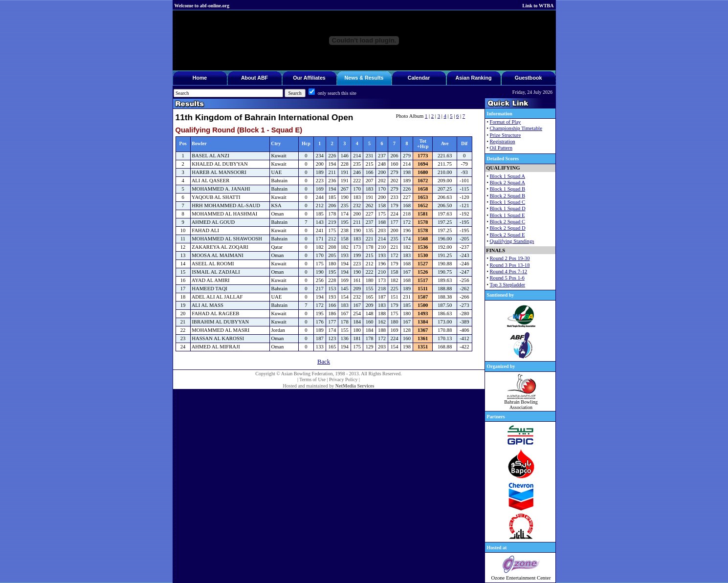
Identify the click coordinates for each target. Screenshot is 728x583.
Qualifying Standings (512, 241)
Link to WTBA (538, 6)
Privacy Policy (343, 379)
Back (324, 362)
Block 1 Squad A (508, 176)
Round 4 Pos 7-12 (509, 271)
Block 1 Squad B (508, 189)
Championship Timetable (516, 128)
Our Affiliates (309, 78)
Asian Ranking (473, 78)
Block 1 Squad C (508, 202)
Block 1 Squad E (507, 215)
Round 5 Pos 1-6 (507, 278)
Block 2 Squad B (508, 196)
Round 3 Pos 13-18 (510, 265)
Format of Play (506, 122)
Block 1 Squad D (508, 208)
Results (374, 78)
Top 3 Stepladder (508, 285)
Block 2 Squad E (507, 235)
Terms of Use (312, 379)
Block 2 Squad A (508, 183)
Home (200, 78)
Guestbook (529, 78)
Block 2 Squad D (508, 228)
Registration (503, 141)
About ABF (254, 78)
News (352, 78)
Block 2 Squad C (508, 222)
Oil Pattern (501, 148)
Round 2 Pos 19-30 (510, 258)
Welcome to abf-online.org (202, 6)
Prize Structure (506, 135)
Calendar (419, 78)
